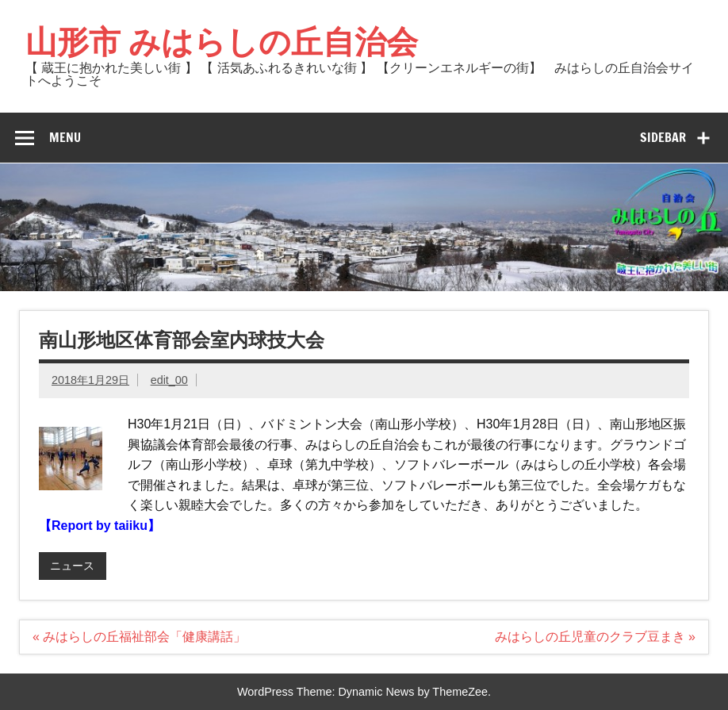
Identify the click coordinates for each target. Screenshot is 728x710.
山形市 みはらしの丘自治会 (222, 41)
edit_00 (169, 380)
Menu (65, 137)
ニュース (72, 566)
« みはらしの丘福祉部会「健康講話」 (139, 637)
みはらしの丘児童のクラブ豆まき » (595, 637)
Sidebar (663, 137)
